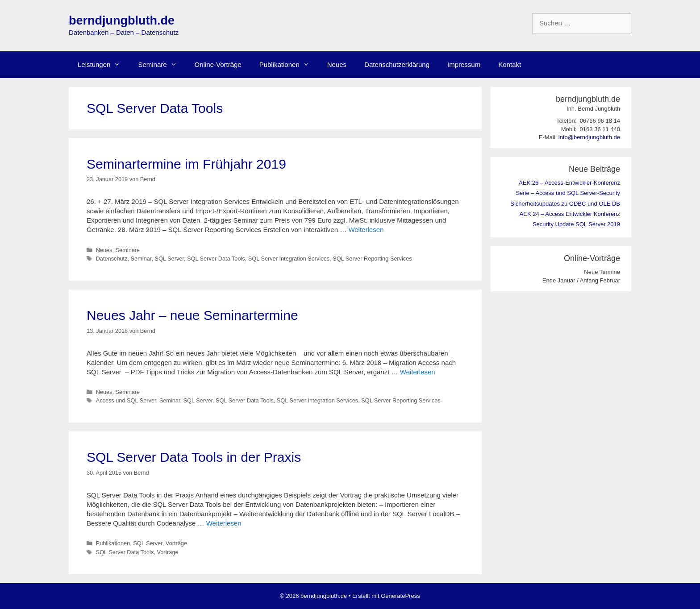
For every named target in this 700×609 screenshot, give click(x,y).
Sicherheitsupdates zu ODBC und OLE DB (565, 204)
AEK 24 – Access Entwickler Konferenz (570, 214)
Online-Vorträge (218, 64)
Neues (337, 64)
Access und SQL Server (126, 400)
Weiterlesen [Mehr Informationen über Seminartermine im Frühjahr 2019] (366, 230)
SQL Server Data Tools (216, 259)
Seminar (141, 259)
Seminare (162, 65)
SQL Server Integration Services (289, 259)
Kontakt (510, 64)
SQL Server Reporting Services (372, 259)
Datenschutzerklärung (397, 64)
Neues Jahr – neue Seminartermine (192, 315)
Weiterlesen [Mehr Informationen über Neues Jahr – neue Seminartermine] (418, 372)
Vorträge (176, 543)
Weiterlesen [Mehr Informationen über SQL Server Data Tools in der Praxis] (224, 523)
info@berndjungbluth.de (589, 137)
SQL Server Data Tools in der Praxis (194, 457)
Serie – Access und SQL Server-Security (568, 193)
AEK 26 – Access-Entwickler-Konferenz (569, 183)
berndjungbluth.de (122, 21)
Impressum (464, 64)
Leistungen (103, 65)
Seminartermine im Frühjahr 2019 (186, 164)
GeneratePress (400, 596)
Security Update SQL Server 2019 (576, 224)
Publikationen (289, 65)
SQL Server (169, 259)
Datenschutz (112, 259)
